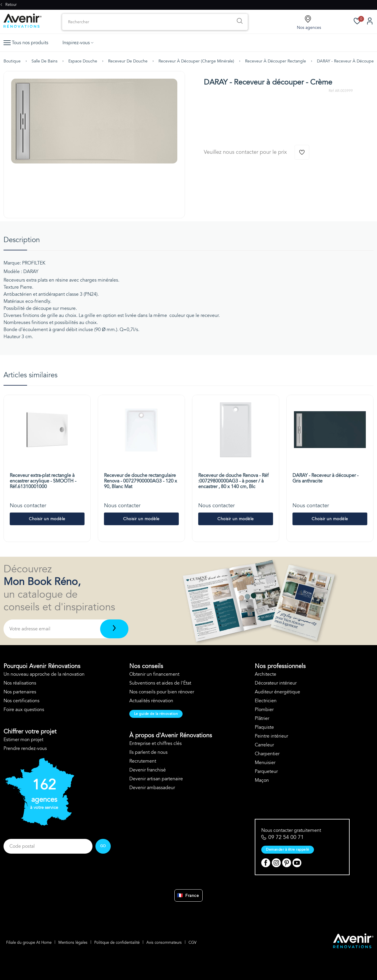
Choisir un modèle (47, 519)
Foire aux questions (24, 710)
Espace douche (83, 61)
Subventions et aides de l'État (160, 683)
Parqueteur (266, 771)
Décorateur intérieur (276, 683)
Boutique (12, 61)
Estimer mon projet (23, 740)
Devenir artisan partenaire (156, 779)
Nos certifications (22, 701)
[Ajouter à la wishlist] (302, 152)
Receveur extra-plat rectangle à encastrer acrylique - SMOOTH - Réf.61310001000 (43, 481)
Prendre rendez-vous (25, 748)
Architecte (266, 674)
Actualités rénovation (151, 701)
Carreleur (264, 745)
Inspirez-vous (78, 43)
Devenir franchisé (148, 770)
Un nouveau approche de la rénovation (44, 674)
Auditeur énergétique (277, 692)
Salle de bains (44, 61)
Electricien (266, 701)
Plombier (264, 710)
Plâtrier (262, 718)
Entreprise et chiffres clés (156, 743)
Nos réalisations (20, 683)
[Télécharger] (114, 629)
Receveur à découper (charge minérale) (196, 61)
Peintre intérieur (271, 736)
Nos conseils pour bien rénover (162, 692)
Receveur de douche (128, 61)
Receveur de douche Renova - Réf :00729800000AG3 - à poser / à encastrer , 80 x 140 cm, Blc (233, 481)
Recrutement (143, 761)
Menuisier (265, 763)
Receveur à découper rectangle (276, 61)
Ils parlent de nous (148, 752)
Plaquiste (264, 727)
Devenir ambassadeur (152, 788)
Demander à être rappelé (288, 850)
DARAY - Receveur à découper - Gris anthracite (325, 478)
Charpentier (267, 754)
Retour (8, 5)
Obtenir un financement (154, 674)
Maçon (262, 780)
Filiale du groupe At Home (29, 942)
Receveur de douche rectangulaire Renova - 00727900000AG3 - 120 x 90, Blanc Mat (140, 481)
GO (103, 846)
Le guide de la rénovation (156, 714)
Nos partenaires (20, 692)
